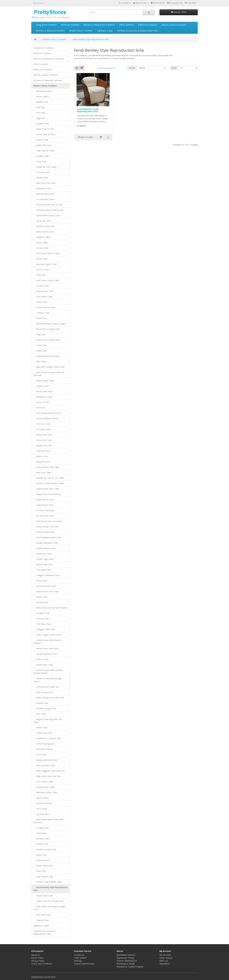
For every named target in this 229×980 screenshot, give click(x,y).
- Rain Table (40, 714)
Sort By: (132, 68)
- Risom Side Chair (43, 391)
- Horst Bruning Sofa (44, 744)
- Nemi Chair (40, 318)
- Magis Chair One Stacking (47, 494)
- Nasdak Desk (41, 920)
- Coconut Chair (41, 172)
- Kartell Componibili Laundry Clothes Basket (48, 672)
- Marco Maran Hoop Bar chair (49, 698)
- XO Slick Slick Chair (43, 516)
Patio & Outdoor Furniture (174, 25)
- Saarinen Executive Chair (46, 356)
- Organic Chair (41, 386)
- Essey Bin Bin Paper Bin (46, 687)
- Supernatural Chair (43, 505)
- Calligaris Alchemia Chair (46, 575)
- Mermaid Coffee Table (45, 792)
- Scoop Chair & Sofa (44, 307)
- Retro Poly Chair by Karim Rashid (50, 608)
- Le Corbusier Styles (44, 199)
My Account (165, 955)
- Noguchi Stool (41, 462)
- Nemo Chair (40, 728)
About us (35, 955)
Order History (166, 958)
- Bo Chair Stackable (44, 510)
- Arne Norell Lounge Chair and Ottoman (49, 374)
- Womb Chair (41, 178)
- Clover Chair (40, 259)
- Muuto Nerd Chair (43, 866)
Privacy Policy (38, 961)
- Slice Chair (40, 361)
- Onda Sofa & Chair (44, 232)
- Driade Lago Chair (43, 559)
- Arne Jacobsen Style (44, 765)
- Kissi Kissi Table (42, 473)
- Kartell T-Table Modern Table (49, 483)
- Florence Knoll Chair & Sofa (48, 205)
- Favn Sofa (39, 871)
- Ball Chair (39, 107)
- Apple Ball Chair (42, 145)
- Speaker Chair (41, 124)
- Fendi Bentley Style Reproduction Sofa (50, 889)
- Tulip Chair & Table (44, 151)
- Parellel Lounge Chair (45, 708)
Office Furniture (127, 25)
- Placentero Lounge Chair (46, 329)
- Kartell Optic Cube (43, 665)
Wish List (164, 961)
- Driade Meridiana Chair (45, 543)
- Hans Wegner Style (44, 381)
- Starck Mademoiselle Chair (47, 537)
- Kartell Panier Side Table (46, 489)
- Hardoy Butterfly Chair (45, 760)
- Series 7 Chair (41, 402)
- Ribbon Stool (41, 456)
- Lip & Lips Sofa (42, 221)
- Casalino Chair (41, 613)
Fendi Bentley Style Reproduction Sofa (91, 39)
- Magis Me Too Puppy (45, 167)
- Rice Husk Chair (42, 915)
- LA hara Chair (41, 286)
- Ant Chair (39, 408)
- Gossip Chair (41, 602)
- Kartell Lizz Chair (42, 554)
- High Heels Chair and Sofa (47, 776)
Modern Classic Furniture (81, 31)
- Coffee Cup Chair (43, 733)
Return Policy (37, 958)
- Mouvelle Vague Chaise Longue (50, 324)
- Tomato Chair (41, 313)
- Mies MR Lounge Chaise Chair (49, 367)
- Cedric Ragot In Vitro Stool (47, 635)
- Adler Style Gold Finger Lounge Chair (49, 908)
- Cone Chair (40, 345)
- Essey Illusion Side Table (46, 467)
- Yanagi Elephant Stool (45, 654)
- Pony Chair (40, 161)
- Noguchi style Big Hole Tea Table (48, 721)
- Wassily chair (41, 703)
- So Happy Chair (42, 429)
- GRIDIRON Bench (43, 749)
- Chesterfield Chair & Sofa (47, 215)
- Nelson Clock (41, 659)
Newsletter (165, 964)
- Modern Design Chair (45, 849)
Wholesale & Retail (126, 964)
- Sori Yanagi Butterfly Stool (47, 413)
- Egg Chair (39, 118)
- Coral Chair (40, 755)
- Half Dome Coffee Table (46, 280)
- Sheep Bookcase (43, 803)
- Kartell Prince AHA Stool (46, 648)
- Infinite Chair (41, 844)
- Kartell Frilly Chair (43, 564)
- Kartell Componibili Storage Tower (48, 680)
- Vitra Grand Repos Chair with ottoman (48, 821)
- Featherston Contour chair (47, 738)
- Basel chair (40, 855)
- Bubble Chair (41, 102)
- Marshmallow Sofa (44, 194)
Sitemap (78, 961)
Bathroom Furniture (148, 25)
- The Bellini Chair (42, 570)
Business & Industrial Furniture (50, 31)
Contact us (126, 3)
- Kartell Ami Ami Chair (45, 586)
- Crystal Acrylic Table (44, 787)
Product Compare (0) (106, 68)
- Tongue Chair (41, 828)
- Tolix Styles (40, 833)
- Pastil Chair (40, 302)
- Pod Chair (39, 113)
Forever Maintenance (84, 964)
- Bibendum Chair (42, 188)
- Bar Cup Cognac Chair (45, 264)
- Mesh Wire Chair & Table (46, 253)
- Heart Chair (40, 351)
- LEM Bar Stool (42, 451)
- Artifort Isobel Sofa (44, 226)
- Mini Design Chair (43, 692)
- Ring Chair (39, 334)
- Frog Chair (40, 275)
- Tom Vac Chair (42, 424)
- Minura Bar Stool (43, 435)
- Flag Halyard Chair (43, 876)
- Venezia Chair (41, 619)
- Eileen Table (40, 243)
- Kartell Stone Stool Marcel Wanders (47, 642)
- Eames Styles (41, 97)
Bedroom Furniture (70, 25)
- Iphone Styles (41, 798)
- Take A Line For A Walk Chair (48, 901)
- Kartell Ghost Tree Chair (46, 591)
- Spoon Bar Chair (42, 440)
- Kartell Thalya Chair (44, 532)
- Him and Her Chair (43, 291)
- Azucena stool (41, 860)
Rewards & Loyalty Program (130, 967)
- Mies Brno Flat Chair (44, 183)
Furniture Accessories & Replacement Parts (138, 31)
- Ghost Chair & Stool (44, 134)
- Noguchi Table (42, 237)
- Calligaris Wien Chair (44, 629)
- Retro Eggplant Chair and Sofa (49, 771)
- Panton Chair (41, 140)
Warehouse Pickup (125, 958)
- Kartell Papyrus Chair (44, 548)
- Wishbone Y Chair (43, 397)
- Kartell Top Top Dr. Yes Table (49, 478)
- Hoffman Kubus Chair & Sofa (48, 210)
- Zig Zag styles (41, 814)
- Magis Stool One (43, 446)
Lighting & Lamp (105, 31)
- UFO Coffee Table (43, 782)
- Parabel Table (41, 156)
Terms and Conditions (42, 964)
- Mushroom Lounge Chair (47, 340)
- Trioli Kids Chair (42, 624)
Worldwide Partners (126, 955)
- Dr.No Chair (40, 581)
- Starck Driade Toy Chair (46, 527)
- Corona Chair (41, 248)
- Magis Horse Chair (43, 500)
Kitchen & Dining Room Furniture (99, 25)
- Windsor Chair (41, 839)
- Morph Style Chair (43, 896)
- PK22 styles (40, 809)
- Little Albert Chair (43, 297)
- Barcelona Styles (43, 91)
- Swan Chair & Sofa (44, 129)
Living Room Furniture (46, 25)
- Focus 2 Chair (41, 270)
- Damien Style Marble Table (47, 882)
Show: (174, 68)
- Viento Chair (40, 597)
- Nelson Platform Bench (46, 418)
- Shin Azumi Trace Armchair (47, 521)
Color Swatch (80, 958)
